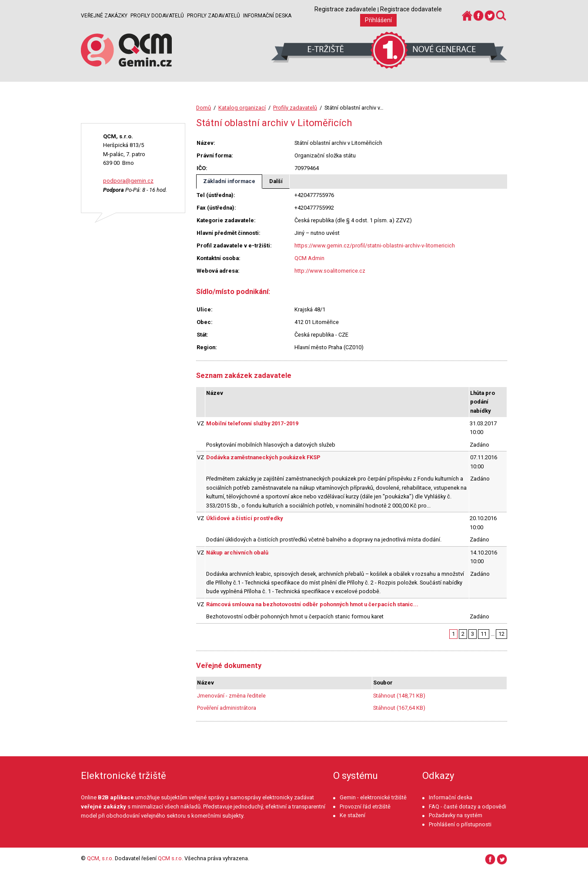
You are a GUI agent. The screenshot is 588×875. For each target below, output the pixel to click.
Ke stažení (352, 815)
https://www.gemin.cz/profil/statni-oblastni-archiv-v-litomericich (375, 245)
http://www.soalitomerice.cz (330, 271)
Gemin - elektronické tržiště (373, 797)
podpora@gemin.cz (128, 181)
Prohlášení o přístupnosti (460, 824)
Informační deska (267, 16)
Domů (204, 108)
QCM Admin (309, 258)
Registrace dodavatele (411, 9)
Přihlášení (378, 20)
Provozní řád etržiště (365, 807)
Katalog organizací (242, 108)
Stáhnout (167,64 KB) (399, 708)
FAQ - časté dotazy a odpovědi (468, 807)
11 (484, 634)
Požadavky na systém (456, 815)
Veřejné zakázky (104, 16)
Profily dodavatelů (157, 16)
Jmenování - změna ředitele (231, 696)
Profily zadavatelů (214, 16)
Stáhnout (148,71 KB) (399, 696)
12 (501, 634)
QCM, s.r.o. (100, 858)
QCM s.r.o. (170, 858)
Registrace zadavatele (345, 9)
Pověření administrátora (227, 708)
